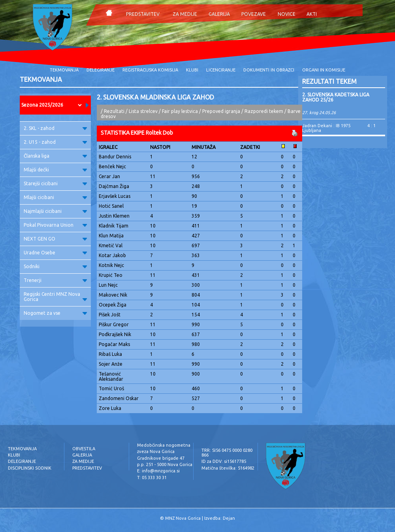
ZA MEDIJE (185, 14)
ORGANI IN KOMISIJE (324, 70)
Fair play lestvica (180, 111)
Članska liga (55, 156)
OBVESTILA (84, 449)
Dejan (229, 518)
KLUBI (192, 70)
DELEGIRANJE (101, 70)
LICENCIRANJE (221, 70)
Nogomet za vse (55, 313)
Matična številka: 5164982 (228, 468)
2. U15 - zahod (55, 142)
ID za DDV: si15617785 (224, 461)
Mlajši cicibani (55, 197)
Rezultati (114, 111)
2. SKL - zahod (55, 128)
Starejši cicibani (55, 183)
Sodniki (55, 266)
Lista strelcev (143, 111)
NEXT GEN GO (55, 239)
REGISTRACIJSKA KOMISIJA (150, 70)
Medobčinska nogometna (164, 445)
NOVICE (287, 14)
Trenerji (55, 280)
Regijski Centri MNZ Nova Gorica (55, 297)
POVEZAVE (254, 14)
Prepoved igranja (222, 111)
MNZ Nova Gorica (183, 518)
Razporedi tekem (264, 111)
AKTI (312, 14)
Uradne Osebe (55, 253)
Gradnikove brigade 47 (161, 458)
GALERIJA (219, 14)
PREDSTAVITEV (143, 14)
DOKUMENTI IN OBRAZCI (269, 70)
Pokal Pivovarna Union (55, 225)
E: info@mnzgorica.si (158, 471)
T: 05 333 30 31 (152, 477)
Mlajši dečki (55, 170)
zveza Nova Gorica (156, 451)
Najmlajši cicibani (55, 211)
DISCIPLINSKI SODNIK (30, 468)
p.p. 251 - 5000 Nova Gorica (165, 464)
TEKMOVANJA (64, 70)
